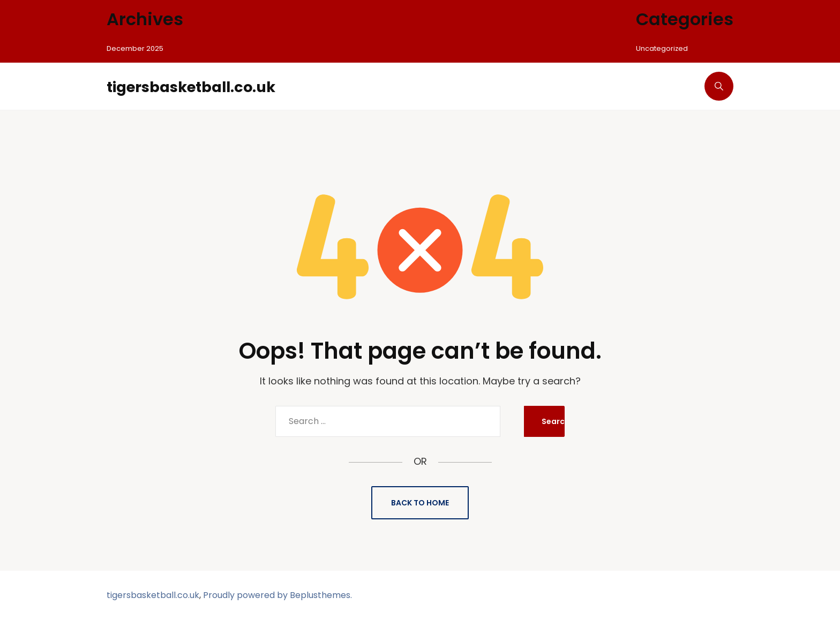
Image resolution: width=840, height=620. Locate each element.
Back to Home (420, 503)
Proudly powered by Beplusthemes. (277, 595)
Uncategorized (663, 48)
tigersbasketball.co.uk (207, 86)
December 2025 (137, 48)
